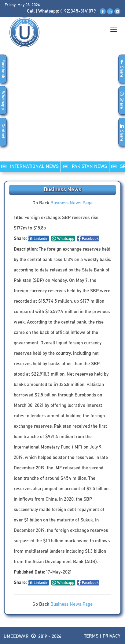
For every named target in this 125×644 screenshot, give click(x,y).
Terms (91, 636)
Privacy (112, 636)
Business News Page (72, 203)
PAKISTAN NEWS (85, 167)
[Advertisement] (63, 111)
